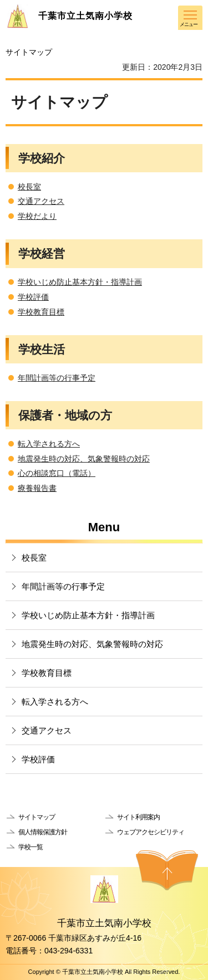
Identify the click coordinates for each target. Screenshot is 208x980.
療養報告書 (37, 488)
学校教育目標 (41, 312)
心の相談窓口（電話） (57, 473)
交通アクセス (41, 201)
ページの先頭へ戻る (167, 870)
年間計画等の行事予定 (57, 378)
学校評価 (33, 297)
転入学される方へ (49, 444)
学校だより (37, 216)
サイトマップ (37, 817)
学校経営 (42, 253)
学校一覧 (31, 847)
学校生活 (42, 349)
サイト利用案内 (138, 817)
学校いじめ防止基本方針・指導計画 (80, 282)
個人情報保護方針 (43, 832)
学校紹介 (42, 158)
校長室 (29, 187)
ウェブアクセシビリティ (151, 832)
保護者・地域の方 (65, 415)
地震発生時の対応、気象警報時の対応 (84, 459)
